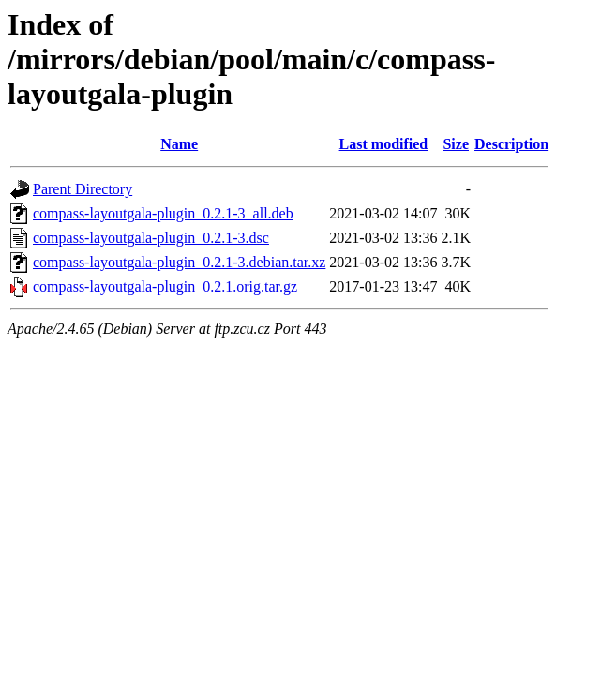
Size (456, 144)
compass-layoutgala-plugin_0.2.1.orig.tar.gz (165, 286)
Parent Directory (83, 189)
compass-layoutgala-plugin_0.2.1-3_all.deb (163, 213)
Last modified (384, 144)
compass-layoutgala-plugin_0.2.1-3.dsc (151, 238)
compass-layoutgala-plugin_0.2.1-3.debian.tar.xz (179, 262)
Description (511, 144)
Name (179, 144)
